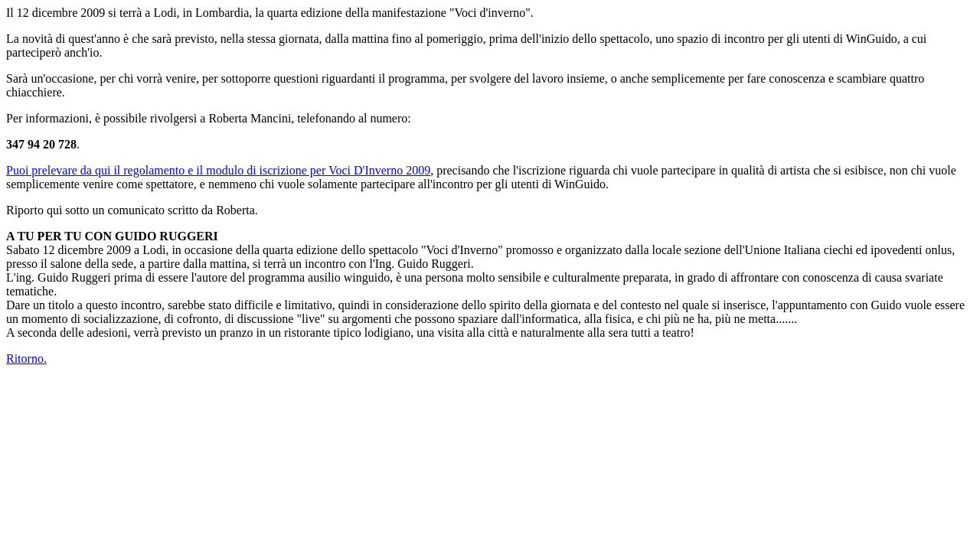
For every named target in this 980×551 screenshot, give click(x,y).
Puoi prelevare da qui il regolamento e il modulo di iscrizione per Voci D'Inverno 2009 (218, 170)
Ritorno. (26, 359)
